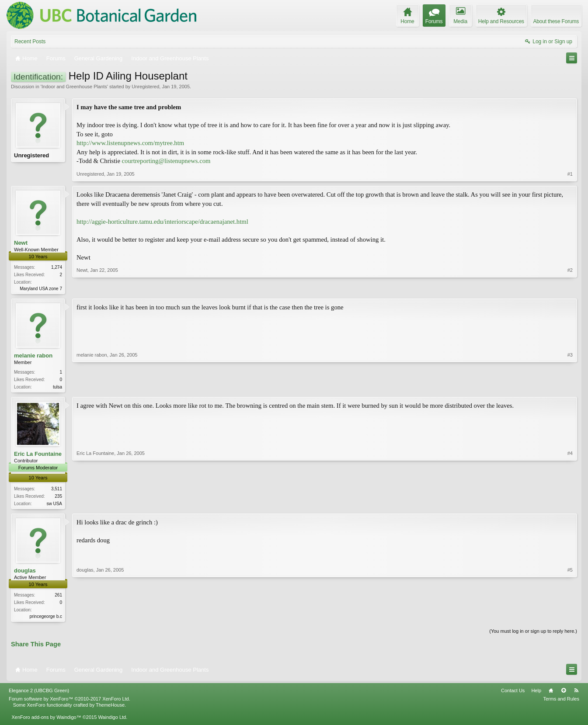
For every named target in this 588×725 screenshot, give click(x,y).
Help (536, 694)
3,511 (57, 490)
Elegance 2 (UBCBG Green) (39, 694)
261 (58, 597)
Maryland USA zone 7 (41, 289)
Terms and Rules (561, 702)
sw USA (54, 505)
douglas (25, 573)
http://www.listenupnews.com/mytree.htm (130, 143)
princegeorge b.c (46, 619)
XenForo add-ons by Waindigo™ (46, 721)
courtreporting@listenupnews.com (166, 161)
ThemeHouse (110, 708)
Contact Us (513, 694)
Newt (21, 243)
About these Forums (556, 21)
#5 (570, 617)
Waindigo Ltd (112, 721)
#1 (570, 174)
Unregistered (145, 87)
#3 (570, 387)
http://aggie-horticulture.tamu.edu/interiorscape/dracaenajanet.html (162, 222)
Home (551, 694)
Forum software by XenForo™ (70, 702)
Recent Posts (30, 42)
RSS (576, 694)
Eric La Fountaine (38, 456)
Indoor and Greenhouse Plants (74, 87)
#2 (570, 288)
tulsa (57, 388)
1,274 (57, 267)
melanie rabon (33, 356)
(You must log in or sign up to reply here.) (533, 634)
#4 (570, 504)
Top (564, 694)
